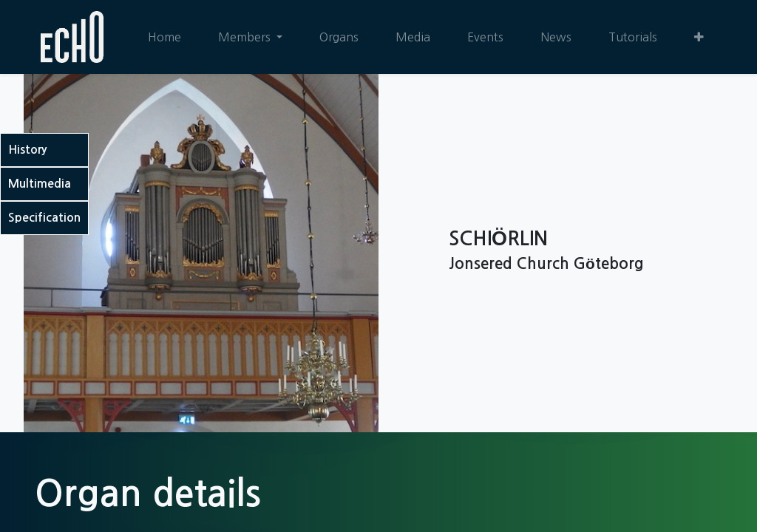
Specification (44, 218)
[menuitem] (164, 37)
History (27, 150)
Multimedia (40, 184)
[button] (699, 37)
